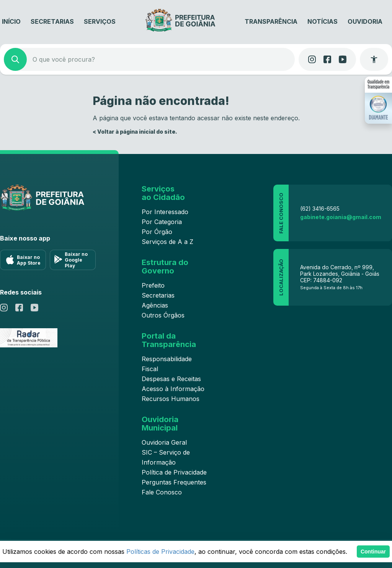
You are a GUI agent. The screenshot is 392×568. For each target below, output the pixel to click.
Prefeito (153, 285)
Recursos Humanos (171, 399)
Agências (155, 305)
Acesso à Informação (173, 389)
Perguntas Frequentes (174, 482)
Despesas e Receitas (171, 379)
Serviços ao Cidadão (163, 193)
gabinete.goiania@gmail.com (341, 217)
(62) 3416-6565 (320, 209)
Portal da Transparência (169, 340)
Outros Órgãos (163, 315)
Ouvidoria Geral (164, 442)
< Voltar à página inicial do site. (135, 132)
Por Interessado (165, 212)
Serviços (100, 21)
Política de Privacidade (174, 472)
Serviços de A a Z (167, 242)
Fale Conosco (162, 492)
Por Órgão (157, 232)
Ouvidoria (365, 21)
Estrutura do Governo (165, 267)
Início (11, 21)
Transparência (271, 21)
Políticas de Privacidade (160, 552)
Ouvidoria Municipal (160, 424)
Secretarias (52, 21)
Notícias (323, 21)
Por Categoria (162, 222)
